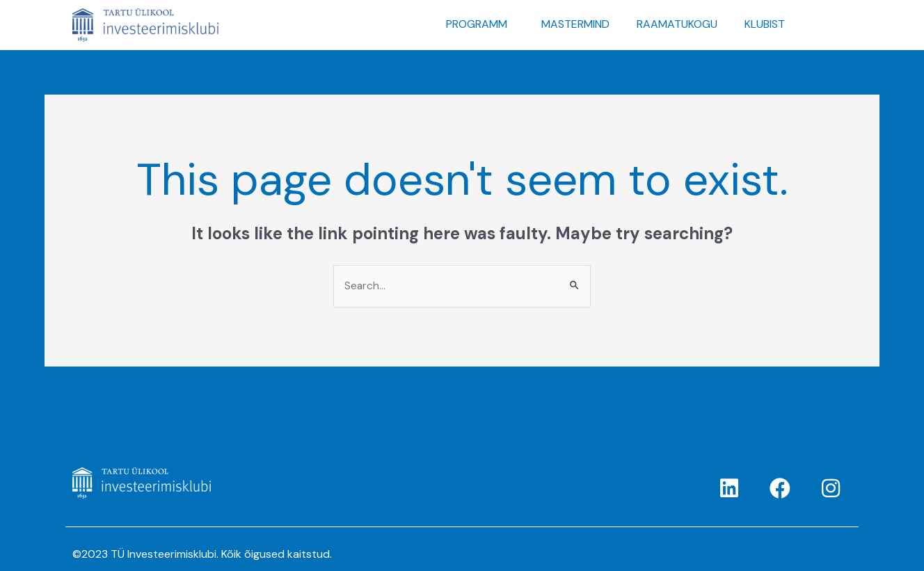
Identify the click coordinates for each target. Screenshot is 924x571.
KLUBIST (765, 24)
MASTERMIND (575, 24)
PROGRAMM (477, 24)
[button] (480, 24)
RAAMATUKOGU (677, 24)
